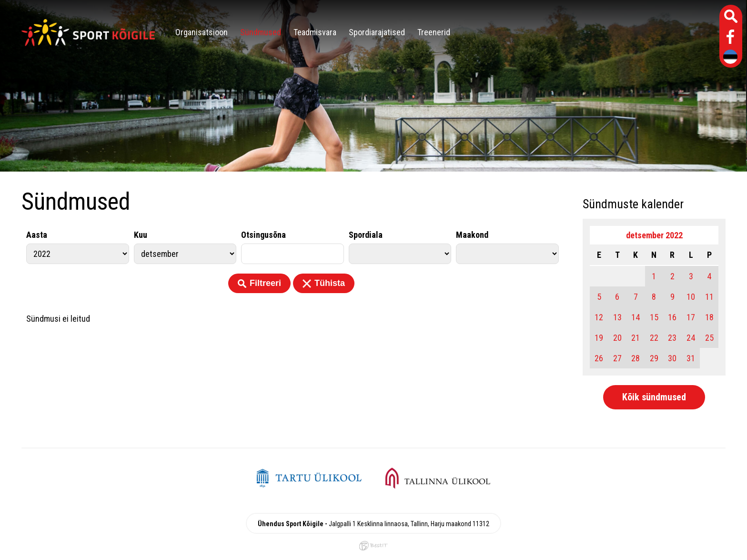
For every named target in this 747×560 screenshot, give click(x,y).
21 (636, 338)
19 (599, 338)
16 (672, 317)
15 (654, 317)
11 (709, 297)
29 (654, 358)
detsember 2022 (654, 235)
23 (672, 338)
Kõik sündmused (654, 397)
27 (617, 358)
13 (617, 317)
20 (617, 338)
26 (599, 358)
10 (691, 297)
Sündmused (261, 32)
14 (636, 317)
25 (709, 338)
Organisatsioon (202, 32)
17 (691, 317)
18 (709, 317)
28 (636, 358)
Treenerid (434, 32)
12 (599, 317)
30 (672, 358)
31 (691, 358)
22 (654, 338)
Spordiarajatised (377, 32)
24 (691, 338)
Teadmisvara (315, 32)
